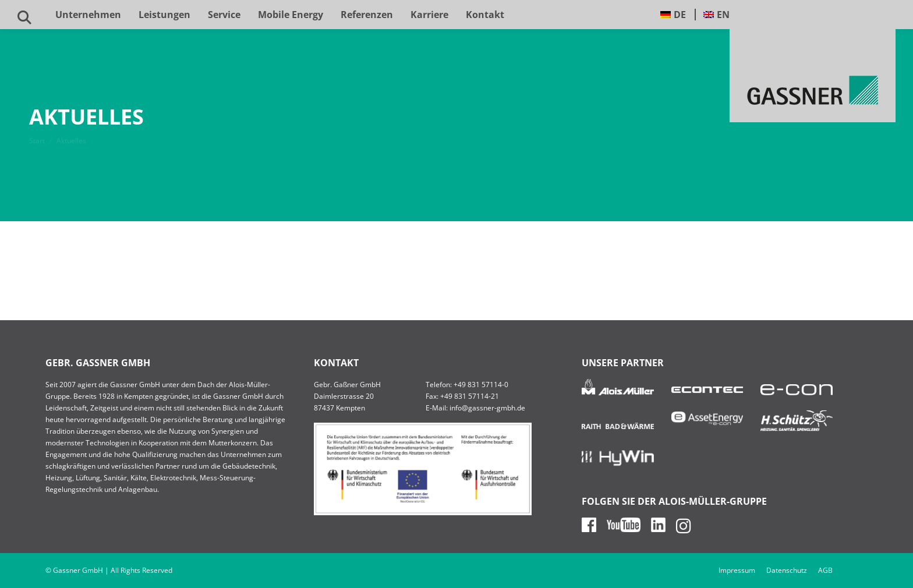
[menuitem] (673, 15)
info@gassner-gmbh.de (487, 408)
